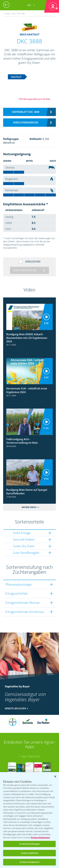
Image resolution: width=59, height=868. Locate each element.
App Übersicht (31, 756)
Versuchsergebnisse (26, 122)
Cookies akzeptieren (29, 862)
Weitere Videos (29, 507)
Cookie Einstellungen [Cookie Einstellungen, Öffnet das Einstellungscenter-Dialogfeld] (29, 844)
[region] (29, 820)
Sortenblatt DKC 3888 (26, 112)
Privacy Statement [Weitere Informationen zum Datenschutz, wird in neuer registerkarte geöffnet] (40, 837)
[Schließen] (55, 776)
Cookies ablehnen (29, 853)
